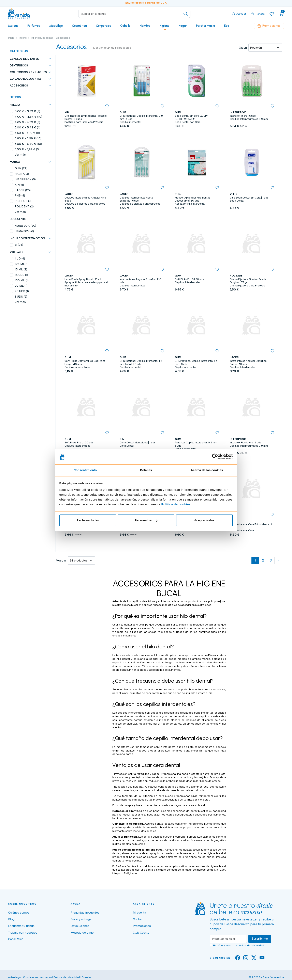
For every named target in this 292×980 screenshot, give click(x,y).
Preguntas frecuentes (85, 913)
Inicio (11, 38)
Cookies (87, 977)
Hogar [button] (183, 26)
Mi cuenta (139, 913)
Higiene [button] (164, 26)
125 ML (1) (21, 264)
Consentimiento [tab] (85, 470)
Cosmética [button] (79, 26)
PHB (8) (20, 195)
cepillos (136, 601)
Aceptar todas (204, 520)
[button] (281, 14)
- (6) (27, 149)
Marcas (13, 26)
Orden (243, 48)
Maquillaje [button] (56, 26)
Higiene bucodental (41, 38)
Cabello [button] (125, 26)
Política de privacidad (67, 977)
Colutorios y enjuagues (28, 72)
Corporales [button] (104, 26)
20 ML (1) (21, 286)
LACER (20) (23, 190)
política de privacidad (251, 945)
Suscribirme (260, 939)
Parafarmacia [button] (206, 26)
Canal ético (16, 939)
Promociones (269, 26)
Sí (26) (19, 245)
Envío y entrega (81, 919)
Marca (15, 162)
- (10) (28, 117)
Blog (11, 919)
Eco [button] (227, 26)
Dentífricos (19, 65)
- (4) (27, 127)
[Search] (134, 14)
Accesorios (19, 85)
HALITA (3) (22, 174)
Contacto (139, 919)
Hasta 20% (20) (25, 226)
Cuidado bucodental (26, 79)
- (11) (27, 133)
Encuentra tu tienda (21, 926)
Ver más (20, 155)
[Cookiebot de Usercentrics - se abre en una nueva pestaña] (215, 457)
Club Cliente (141, 933)
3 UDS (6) (21, 297)
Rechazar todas (88, 520)
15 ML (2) (21, 269)
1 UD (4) (20, 258)
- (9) (27, 111)
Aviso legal (15, 977)
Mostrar (61, 560)
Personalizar (146, 520)
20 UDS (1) (22, 291)
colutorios (164, 601)
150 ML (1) (22, 280)
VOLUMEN (17, 252)
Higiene (22, 38)
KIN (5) (19, 185)
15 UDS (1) (21, 275)
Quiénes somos (19, 913)
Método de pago (82, 933)
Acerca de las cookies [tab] (207, 470)
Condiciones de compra (37, 977)
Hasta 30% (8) (24, 231)
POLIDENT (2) (24, 206)
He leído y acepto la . (239, 945)
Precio (15, 105)
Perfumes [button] (34, 26)
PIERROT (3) (23, 201)
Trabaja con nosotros (23, 933)
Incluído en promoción (27, 238)
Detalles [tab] (146, 470)
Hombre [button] (145, 26)
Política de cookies (176, 504)
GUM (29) (21, 168)
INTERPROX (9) (25, 179)
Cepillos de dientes (24, 59)
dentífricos (149, 601)
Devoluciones (80, 926)
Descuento (18, 219)
